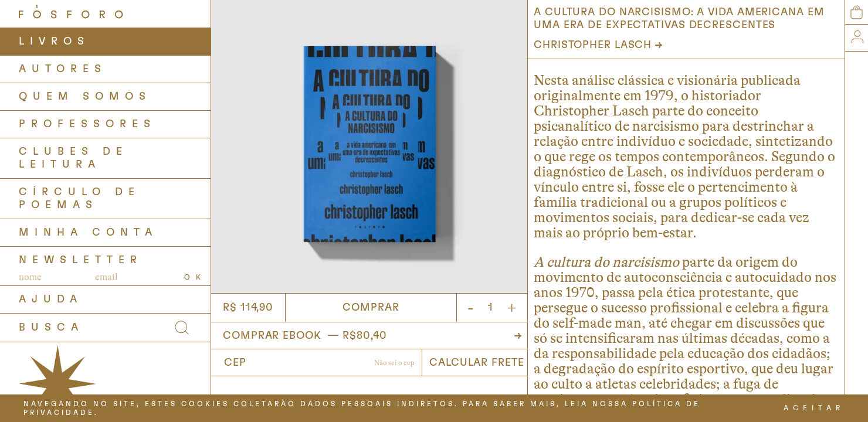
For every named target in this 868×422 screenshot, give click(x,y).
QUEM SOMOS (85, 97)
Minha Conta (88, 233)
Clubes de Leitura (73, 158)
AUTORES (63, 69)
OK (195, 277)
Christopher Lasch (593, 45)
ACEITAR (814, 408)
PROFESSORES (87, 124)
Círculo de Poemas (79, 199)
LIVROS (54, 42)
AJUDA (51, 300)
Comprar (371, 308)
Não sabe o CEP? (394, 364)
